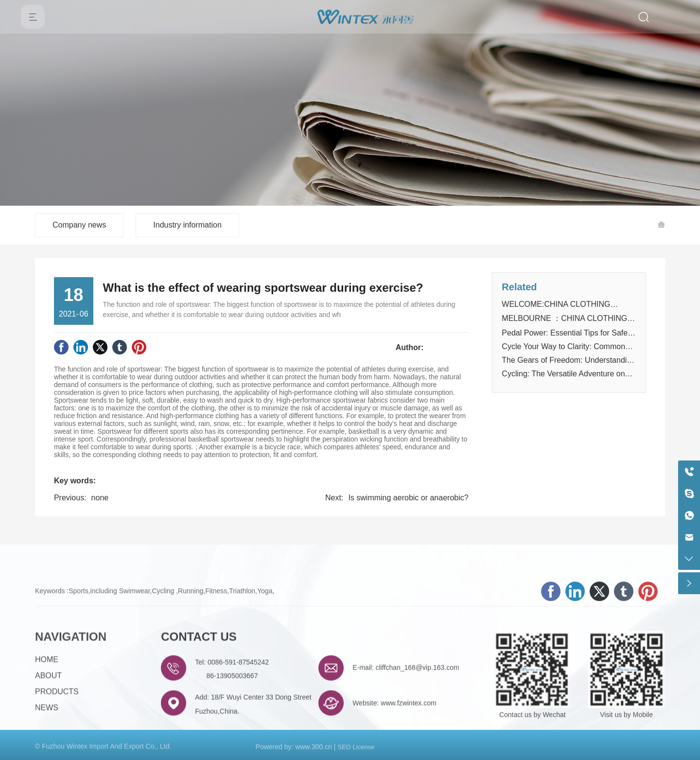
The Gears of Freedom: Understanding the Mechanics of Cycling (569, 364)
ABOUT (48, 716)
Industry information (187, 225)
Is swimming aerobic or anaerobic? (408, 498)
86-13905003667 (232, 716)
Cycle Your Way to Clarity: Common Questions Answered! (563, 351)
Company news (79, 225)
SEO (344, 751)
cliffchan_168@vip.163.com (418, 707)
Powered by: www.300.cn (294, 751)
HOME (47, 699)
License (363, 751)
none (100, 498)
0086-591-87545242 (238, 702)
